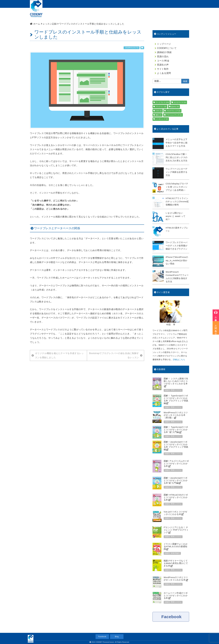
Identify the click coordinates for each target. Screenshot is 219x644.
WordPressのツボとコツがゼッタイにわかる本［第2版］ (176, 415)
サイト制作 (163, 15)
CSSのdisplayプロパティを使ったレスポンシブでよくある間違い (177, 187)
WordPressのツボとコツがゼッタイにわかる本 (176, 579)
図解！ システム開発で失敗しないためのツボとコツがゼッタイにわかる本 (176, 381)
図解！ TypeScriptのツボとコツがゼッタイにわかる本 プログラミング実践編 (176, 399)
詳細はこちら (179, 360)
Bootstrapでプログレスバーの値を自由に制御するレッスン (116, 355)
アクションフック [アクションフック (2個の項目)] (174, 115)
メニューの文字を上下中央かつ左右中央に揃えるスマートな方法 (177, 143)
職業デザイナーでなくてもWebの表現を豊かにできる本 (176, 563)
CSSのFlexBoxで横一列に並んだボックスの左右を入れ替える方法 (177, 157)
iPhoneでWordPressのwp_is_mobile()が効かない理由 (177, 260)
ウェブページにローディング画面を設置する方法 (177, 172)
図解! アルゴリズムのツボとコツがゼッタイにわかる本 (176, 463)
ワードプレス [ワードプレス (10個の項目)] (162, 102)
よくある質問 (180, 15)
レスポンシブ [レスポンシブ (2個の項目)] (162, 119)
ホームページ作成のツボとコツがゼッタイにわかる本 (176, 595)
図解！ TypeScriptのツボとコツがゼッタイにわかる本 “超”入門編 (176, 430)
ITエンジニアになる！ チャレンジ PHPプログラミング (176, 530)
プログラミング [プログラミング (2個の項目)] (173, 111)
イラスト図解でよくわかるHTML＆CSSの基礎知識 (176, 546)
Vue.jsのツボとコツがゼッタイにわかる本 (176, 513)
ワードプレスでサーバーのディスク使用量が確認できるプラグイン (177, 246)
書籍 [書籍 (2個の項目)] (159, 115)
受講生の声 (163, 65)
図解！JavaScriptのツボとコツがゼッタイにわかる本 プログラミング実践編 (176, 446)
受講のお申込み (161, 4)
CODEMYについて (74, 15)
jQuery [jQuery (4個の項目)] (175, 107)
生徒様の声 (146, 15)
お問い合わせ (181, 4)
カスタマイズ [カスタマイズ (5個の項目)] (180, 102)
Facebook (171, 617)
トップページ (53, 15)
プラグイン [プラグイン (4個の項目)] (161, 107)
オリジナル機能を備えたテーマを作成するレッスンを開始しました (58, 355)
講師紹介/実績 (95, 15)
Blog (117, 637)
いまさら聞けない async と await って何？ (175, 216)
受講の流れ (113, 15)
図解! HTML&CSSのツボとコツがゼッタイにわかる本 (176, 497)
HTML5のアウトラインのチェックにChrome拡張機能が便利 (177, 201)
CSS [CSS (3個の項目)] (159, 111)
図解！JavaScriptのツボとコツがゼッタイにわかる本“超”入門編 (176, 480)
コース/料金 (129, 15)
